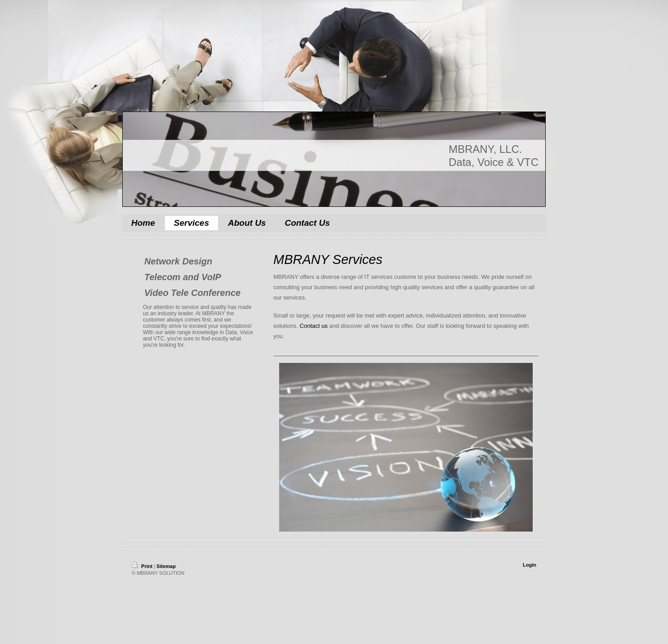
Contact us (314, 326)
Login (530, 565)
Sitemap (166, 566)
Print (143, 566)
